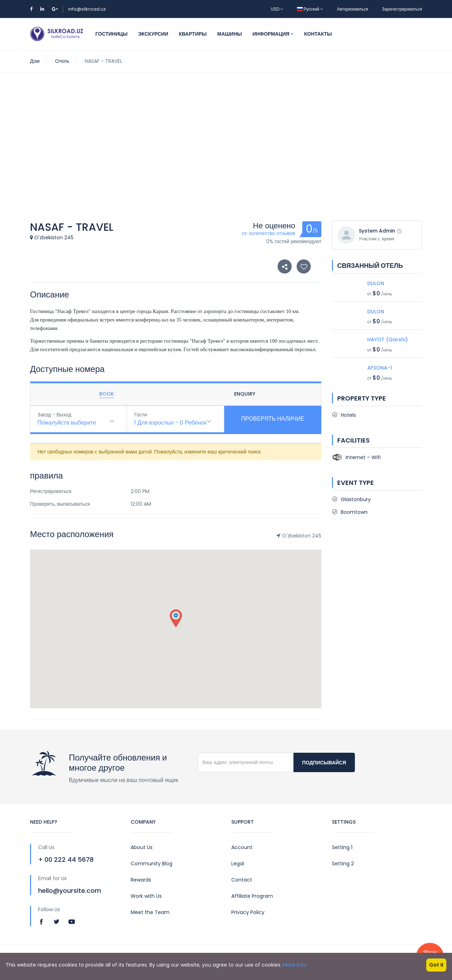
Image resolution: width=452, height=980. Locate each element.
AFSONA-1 (380, 368)
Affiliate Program (252, 896)
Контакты (318, 34)
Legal (238, 864)
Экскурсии (153, 34)
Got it (436, 965)
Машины (230, 34)
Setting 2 (343, 864)
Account (242, 847)
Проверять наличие (273, 419)
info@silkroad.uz (87, 9)
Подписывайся (324, 763)
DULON (376, 283)
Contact (242, 880)
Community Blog (151, 864)
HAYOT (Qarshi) (388, 339)
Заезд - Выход (54, 415)
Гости (141, 415)
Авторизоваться (352, 9)
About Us (142, 847)
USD (277, 9)
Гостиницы (111, 34)
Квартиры (193, 34)
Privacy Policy (248, 912)
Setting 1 (342, 847)
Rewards (141, 880)
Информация (273, 34)
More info (295, 965)
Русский (310, 9)
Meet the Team (150, 912)
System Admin (377, 231)
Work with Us (146, 896)
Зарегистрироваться (402, 9)
